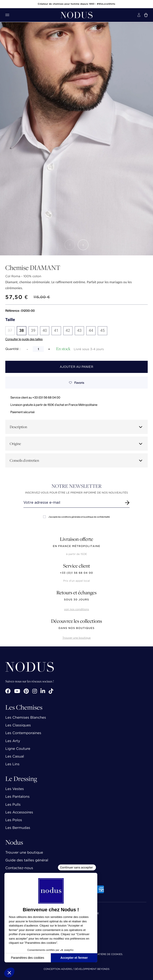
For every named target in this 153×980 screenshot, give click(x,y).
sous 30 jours (76, 600)
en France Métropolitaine (76, 546)
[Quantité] (38, 349)
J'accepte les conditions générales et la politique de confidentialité (76, 517)
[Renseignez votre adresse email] (72, 503)
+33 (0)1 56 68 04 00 (76, 573)
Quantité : (13, 349)
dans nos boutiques (76, 628)
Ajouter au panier (77, 367)
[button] (70, 245)
